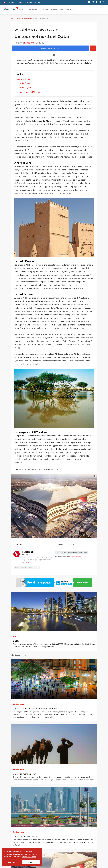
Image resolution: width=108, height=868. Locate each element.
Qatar (19, 18)
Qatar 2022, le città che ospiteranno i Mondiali (35, 709)
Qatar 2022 (24, 568)
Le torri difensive (24, 83)
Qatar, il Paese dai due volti (26, 837)
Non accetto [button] (13, 862)
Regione (16, 636)
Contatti (38, 2)
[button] (9, 3)
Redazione (29, 2)
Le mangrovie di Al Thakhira (29, 92)
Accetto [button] (31, 862)
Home (13, 18)
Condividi (51, 48)
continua (27, 562)
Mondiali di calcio (34, 568)
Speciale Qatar (26, 18)
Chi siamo (19, 2)
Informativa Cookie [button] (29, 857)
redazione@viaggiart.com (76, 556)
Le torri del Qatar (24, 88)
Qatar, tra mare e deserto (25, 774)
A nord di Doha (23, 79)
